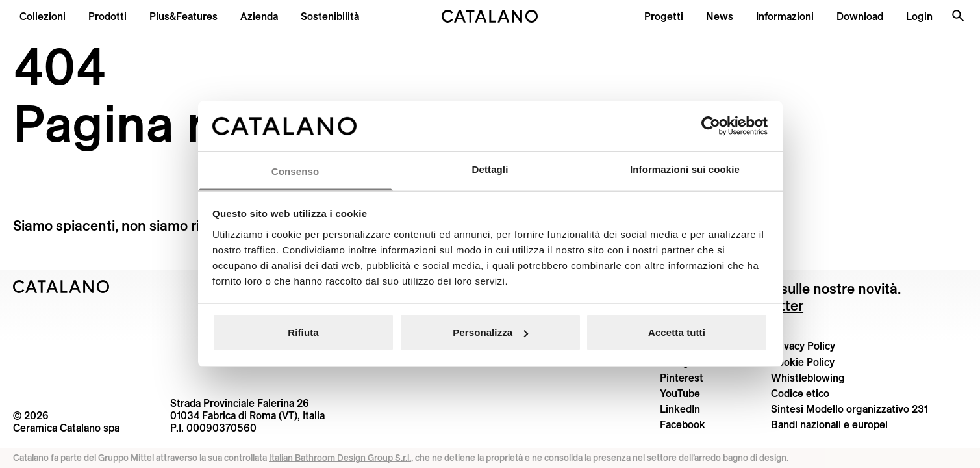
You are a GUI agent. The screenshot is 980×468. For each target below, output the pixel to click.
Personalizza (490, 332)
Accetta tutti (677, 332)
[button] (43, 16)
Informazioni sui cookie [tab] (685, 169)
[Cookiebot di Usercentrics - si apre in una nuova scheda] (711, 126)
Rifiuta (303, 332)
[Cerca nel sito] (958, 16)
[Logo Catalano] (61, 287)
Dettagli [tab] (490, 169)
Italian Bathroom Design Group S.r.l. (340, 458)
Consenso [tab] (295, 171)
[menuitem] (183, 16)
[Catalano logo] (490, 16)
